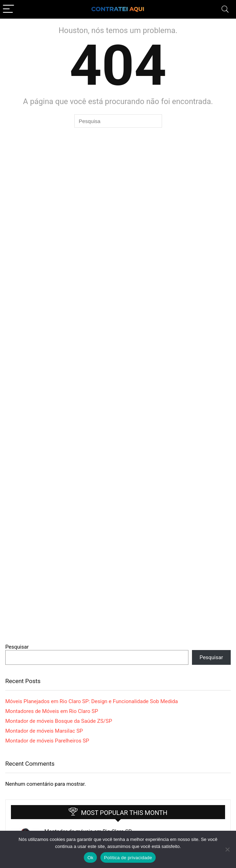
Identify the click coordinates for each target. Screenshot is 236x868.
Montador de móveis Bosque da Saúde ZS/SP (59, 721)
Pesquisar (17, 647)
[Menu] (8, 9)
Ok (90, 858)
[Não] (227, 849)
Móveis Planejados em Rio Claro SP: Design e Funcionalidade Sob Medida (92, 701)
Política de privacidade (128, 858)
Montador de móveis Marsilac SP (44, 731)
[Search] (225, 9)
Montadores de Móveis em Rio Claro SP (52, 711)
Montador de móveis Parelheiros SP (47, 741)
